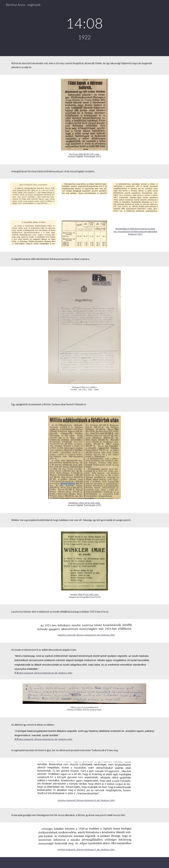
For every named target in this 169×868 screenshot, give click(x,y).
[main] (84, 28)
